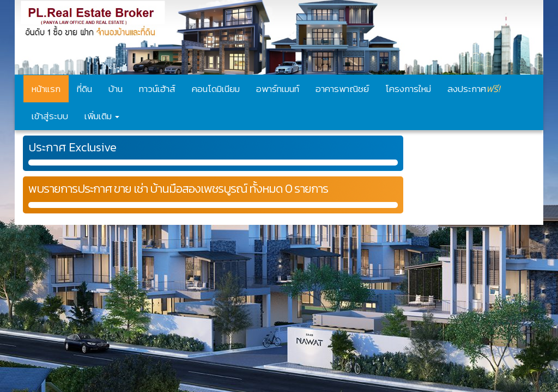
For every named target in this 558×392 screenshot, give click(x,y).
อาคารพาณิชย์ (342, 89)
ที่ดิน (84, 89)
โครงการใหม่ (408, 89)
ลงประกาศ (474, 88)
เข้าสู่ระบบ (50, 116)
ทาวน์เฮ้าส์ (157, 89)
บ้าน (116, 89)
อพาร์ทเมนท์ (278, 89)
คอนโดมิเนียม (216, 89)
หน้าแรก (46, 89)
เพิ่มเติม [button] (102, 116)
